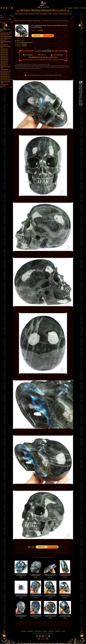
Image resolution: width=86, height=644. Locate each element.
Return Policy (58, 631)
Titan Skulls (4, 56)
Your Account (76, 8)
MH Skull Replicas (5, 76)
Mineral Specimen (5, 78)
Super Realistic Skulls (6, 36)
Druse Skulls (4, 63)
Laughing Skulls (4, 69)
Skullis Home (16, 21)
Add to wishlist (48, 36)
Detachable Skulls (5, 73)
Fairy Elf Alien (4, 54)
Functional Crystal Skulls (5, 82)
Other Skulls (4, 84)
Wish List (83, 8)
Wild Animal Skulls (5, 75)
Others (3, 86)
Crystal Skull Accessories (6, 80)
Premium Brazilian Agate (5, 67)
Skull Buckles (4, 49)
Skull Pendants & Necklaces (6, 42)
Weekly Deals (30, 21)
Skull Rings (4, 40)
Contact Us (45, 631)
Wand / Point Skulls (5, 71)
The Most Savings (37, 21)
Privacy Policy (51, 631)
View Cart (68, 8)
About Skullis (23, 631)
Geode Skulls (4, 65)
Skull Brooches (4, 51)
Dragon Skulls (4, 60)
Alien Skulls (4, 53)
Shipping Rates (30, 631)
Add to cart (37, 36)
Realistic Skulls (5, 35)
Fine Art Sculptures (6, 38)
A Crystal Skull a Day (6, 33)
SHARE (33, 547)
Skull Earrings (4, 45)
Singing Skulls (4, 58)
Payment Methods (38, 631)
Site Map (63, 631)
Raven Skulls (4, 61)
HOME (29, 547)
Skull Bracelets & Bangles (5, 47)
